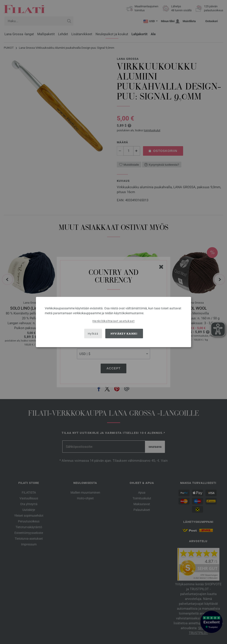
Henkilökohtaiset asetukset (113, 321)
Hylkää (93, 333)
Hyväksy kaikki (124, 333)
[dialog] (113, 322)
